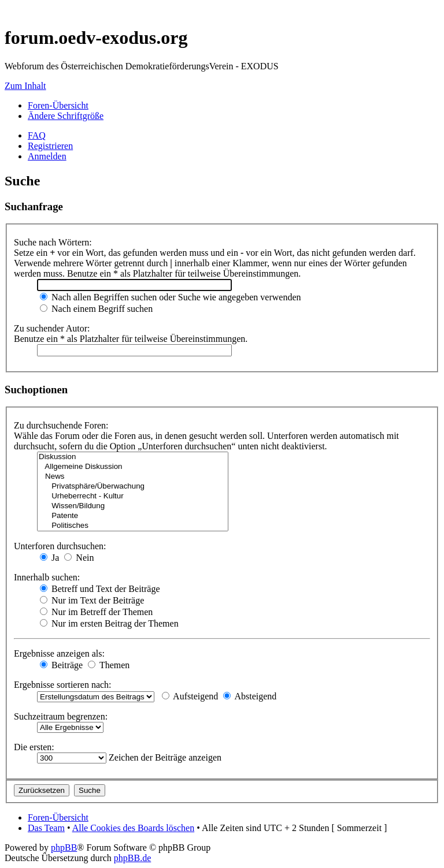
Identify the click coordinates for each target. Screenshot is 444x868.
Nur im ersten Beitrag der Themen (109, 623)
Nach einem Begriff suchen (96, 309)
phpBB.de (132, 858)
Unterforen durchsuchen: (60, 546)
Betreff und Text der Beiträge (100, 589)
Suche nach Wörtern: (53, 242)
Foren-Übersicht (58, 105)
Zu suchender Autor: (52, 328)
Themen (109, 665)
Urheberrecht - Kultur (133, 496)
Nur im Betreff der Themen (96, 612)
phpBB (64, 847)
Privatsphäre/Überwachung (133, 487)
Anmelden (47, 156)
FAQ (37, 135)
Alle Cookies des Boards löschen (134, 828)
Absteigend (250, 696)
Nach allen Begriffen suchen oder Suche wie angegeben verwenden (171, 297)
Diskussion (133, 457)
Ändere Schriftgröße (66, 116)
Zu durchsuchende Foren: (61, 425)
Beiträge (61, 665)
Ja (49, 558)
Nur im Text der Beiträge (92, 600)
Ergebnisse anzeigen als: (59, 653)
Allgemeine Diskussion (133, 467)
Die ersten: (34, 747)
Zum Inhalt (25, 86)
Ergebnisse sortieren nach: (63, 685)
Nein (79, 558)
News (133, 477)
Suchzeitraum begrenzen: (61, 716)
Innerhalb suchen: (47, 577)
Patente (133, 516)
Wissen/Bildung (133, 506)
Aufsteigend (190, 696)
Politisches (133, 526)
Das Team (46, 828)
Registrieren (50, 146)
